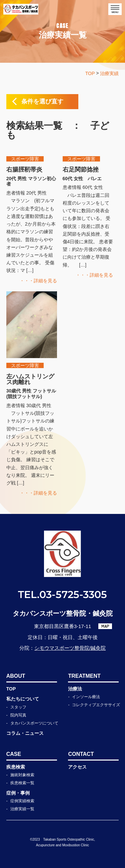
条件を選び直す (42, 101)
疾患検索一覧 (22, 783)
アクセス (77, 767)
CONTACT (81, 754)
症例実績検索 (22, 801)
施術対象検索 (22, 775)
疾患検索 (16, 767)
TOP (11, 689)
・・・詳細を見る (38, 281)
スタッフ (18, 707)
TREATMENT (84, 676)
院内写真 (18, 715)
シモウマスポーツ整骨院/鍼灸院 (70, 648)
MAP (105, 626)
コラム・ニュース (25, 733)
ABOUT (16, 676)
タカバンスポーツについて (34, 723)
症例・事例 (18, 793)
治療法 (75, 689)
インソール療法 (86, 697)
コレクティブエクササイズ (96, 705)
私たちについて (23, 699)
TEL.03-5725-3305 (62, 595)
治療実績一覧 (22, 809)
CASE (14, 754)
